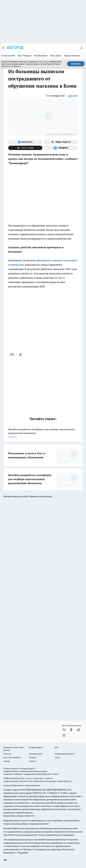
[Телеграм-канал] (61, 148)
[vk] (12, 355)
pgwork (73, 96)
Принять (76, 64)
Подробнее (23, 853)
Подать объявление (73, 56)
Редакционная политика (65, 754)
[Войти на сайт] (82, 48)
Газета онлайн (8, 56)
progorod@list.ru (65, 781)
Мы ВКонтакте (41, 56)
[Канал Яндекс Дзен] (25, 148)
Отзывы (32, 757)
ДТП (57, 747)
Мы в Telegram (25, 56)
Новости (33, 761)
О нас (57, 757)
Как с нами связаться (12, 757)
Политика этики (36, 754)
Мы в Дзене (56, 56)
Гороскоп (7, 754)
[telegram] (21, 355)
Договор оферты (36, 747)
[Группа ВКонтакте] (25, 142)
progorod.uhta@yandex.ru (14, 785)
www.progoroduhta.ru (26, 769)
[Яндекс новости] (61, 142)
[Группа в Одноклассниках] (71, 730)
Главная (7, 761)
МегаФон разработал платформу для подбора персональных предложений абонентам (43, 433)
